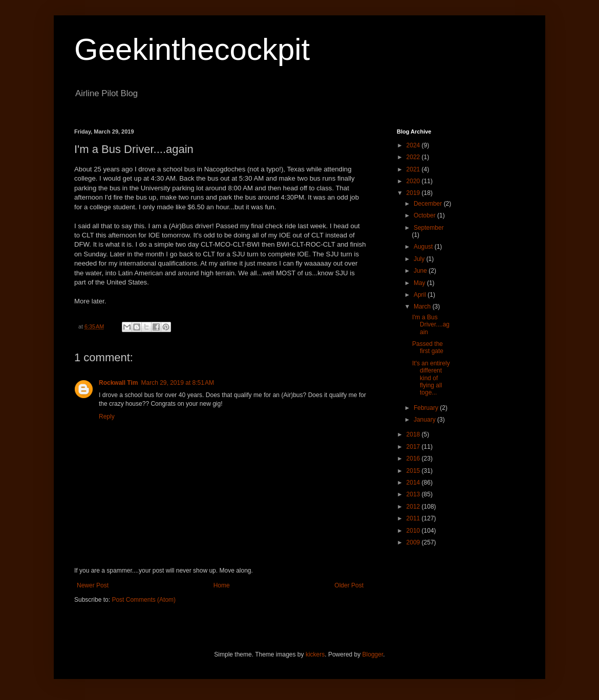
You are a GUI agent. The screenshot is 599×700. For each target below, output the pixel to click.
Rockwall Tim (118, 383)
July (420, 259)
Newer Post (93, 585)
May (420, 283)
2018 (414, 434)
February (427, 408)
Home (222, 585)
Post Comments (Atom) (144, 600)
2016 (414, 458)
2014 (414, 483)
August (424, 247)
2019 (414, 193)
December (429, 204)
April (421, 295)
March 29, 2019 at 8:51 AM (177, 383)
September (429, 228)
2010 (414, 531)
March (423, 307)
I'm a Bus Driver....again (431, 325)
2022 (414, 157)
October (425, 215)
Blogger (373, 654)
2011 (414, 518)
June (421, 271)
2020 (414, 181)
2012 (414, 507)
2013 (414, 494)
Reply (107, 417)
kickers (315, 654)
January (425, 420)
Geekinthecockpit (192, 49)
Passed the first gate (428, 347)
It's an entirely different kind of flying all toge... (431, 378)
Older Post (349, 585)
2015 (414, 471)
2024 (414, 145)
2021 (414, 169)
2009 (414, 542)
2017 (414, 447)
